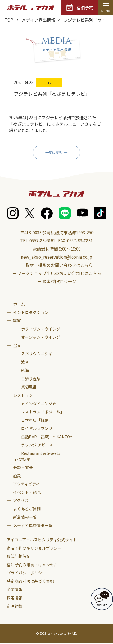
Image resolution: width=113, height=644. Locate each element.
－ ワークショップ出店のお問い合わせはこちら (57, 274)
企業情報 (15, 590)
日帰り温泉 (31, 379)
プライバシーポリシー (26, 573)
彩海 (25, 371)
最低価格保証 (19, 557)
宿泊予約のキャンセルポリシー (34, 548)
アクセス (21, 501)
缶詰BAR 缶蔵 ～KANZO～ (47, 437)
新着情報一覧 (25, 517)
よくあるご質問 (27, 509)
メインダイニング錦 (39, 404)
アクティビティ (26, 484)
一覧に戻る (54, 153)
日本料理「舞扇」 (37, 420)
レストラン (23, 396)
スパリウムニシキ (37, 354)
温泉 (17, 346)
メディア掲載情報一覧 (33, 526)
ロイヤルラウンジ (37, 429)
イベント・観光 (27, 493)
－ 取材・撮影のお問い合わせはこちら (57, 266)
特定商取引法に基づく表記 (30, 582)
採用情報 (15, 598)
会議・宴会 (23, 468)
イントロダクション (31, 313)
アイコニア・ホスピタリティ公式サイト (42, 540)
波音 (25, 362)
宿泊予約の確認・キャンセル (32, 565)
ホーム (19, 304)
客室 (17, 321)
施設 (17, 476)
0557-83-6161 (42, 241)
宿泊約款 (15, 606)
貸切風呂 (29, 387)
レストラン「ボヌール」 (43, 412)
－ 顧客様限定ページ (57, 282)
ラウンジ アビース (37, 445)
